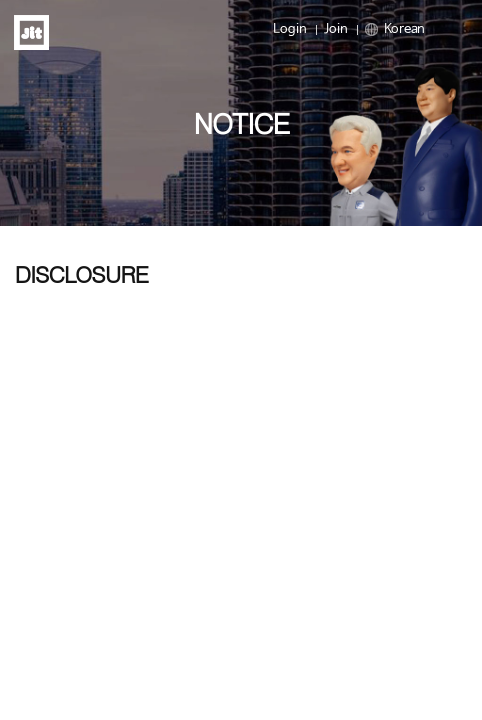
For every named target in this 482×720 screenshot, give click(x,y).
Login (290, 29)
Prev (20, 224)
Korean (395, 29)
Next (462, 224)
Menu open (448, 30)
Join (336, 29)
